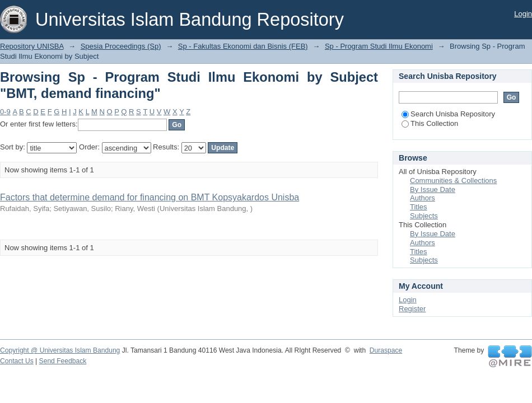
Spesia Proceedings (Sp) (121, 46)
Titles (419, 207)
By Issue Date (433, 189)
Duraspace (386, 350)
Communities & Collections (453, 181)
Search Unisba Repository (448, 114)
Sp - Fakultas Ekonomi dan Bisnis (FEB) (243, 46)
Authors (423, 198)
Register (412, 309)
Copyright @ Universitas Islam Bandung (60, 350)
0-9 (5, 112)
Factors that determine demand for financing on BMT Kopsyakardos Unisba (150, 197)
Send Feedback (63, 361)
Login (523, 14)
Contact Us (17, 361)
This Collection (430, 123)
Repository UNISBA (32, 46)
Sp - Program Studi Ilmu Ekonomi (379, 46)
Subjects (424, 216)
